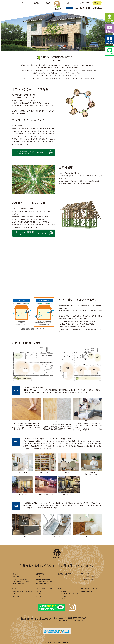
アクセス (88, 3)
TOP (13, 3)
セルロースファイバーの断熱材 (44, 581)
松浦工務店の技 (40, 574)
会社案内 (82, 3)
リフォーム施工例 (64, 596)
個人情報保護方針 (87, 591)
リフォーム (97, 3)
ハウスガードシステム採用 (20, 579)
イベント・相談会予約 (109, 31)
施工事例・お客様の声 (65, 574)
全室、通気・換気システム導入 (21, 581)
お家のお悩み (63, 591)
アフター (15, 589)
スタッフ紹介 (40, 591)
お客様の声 (62, 598)
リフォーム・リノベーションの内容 (69, 594)
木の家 (38, 577)
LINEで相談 (110, 54)
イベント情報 (109, 20)
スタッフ (75, 3)
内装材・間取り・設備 (19, 584)
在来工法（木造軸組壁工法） (44, 579)
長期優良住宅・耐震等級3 (43, 584)
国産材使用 (16, 577)
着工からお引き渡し (88, 579)
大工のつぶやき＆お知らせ (89, 589)
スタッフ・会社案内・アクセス (44, 589)
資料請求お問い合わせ (109, 42)
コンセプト (21, 3)
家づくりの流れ (86, 574)
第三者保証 (16, 596)
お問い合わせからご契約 (89, 577)
